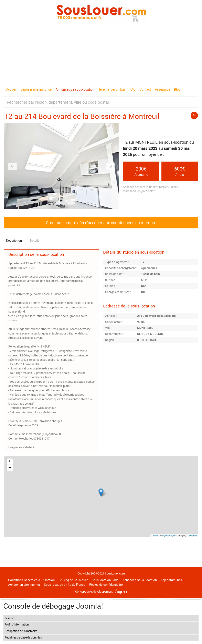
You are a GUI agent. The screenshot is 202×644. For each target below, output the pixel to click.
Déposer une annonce (36, 89)
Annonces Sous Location (140, 580)
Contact (145, 89)
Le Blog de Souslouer (73, 580)
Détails (35, 241)
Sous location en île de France (65, 585)
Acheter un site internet (24, 585)
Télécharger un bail (112, 89)
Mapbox (193, 535)
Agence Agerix (169, 535)
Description (14, 241)
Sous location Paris (105, 580)
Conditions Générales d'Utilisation (31, 580)
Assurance (162, 89)
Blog (177, 89)
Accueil (11, 89)
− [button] (10, 468)
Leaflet (155, 535)
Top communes (171, 580)
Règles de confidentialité (106, 585)
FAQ (133, 89)
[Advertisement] (101, 56)
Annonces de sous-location (75, 89)
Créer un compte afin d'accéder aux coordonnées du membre (101, 223)
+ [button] (10, 462)
